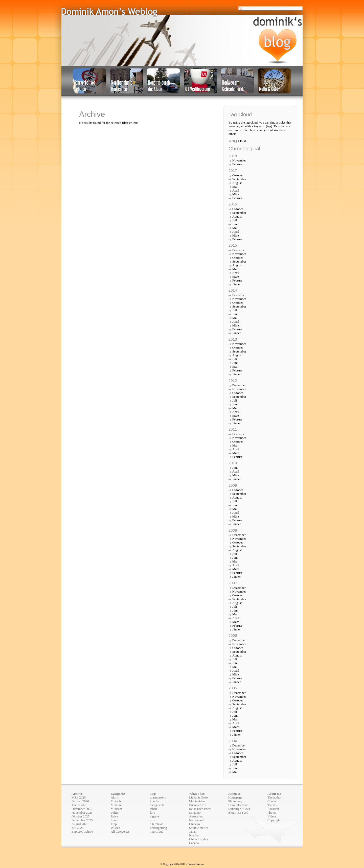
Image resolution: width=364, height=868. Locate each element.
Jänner (236, 284)
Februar (237, 164)
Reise (114, 816)
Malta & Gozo (198, 797)
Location (273, 809)
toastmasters (158, 797)
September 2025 (82, 820)
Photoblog (235, 801)
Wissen (115, 828)
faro (153, 813)
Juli (235, 220)
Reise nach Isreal (200, 809)
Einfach (116, 801)
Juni (235, 224)
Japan (193, 832)
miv (152, 820)
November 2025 (82, 813)
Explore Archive (82, 832)
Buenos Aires (198, 805)
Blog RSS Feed (238, 813)
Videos (272, 816)
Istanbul (194, 835)
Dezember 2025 (82, 809)
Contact (272, 801)
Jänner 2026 (79, 805)
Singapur (195, 813)
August (237, 183)
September (239, 179)
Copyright (274, 820)
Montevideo (197, 801)
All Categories (120, 832)
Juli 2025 (77, 828)
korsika (155, 801)
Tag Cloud (239, 141)
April (236, 191)
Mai (235, 187)
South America (199, 828)
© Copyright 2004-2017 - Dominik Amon (182, 864)
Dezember (239, 250)
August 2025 (80, 824)
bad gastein (157, 805)
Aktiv (114, 797)
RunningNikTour (239, 809)
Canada (194, 843)
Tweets (272, 805)
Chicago (195, 824)
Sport (114, 820)
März (236, 194)
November (239, 160)
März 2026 (79, 797)
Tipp (114, 824)
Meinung (117, 805)
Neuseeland (197, 820)
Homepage (235, 797)
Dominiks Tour (238, 805)
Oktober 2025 (81, 816)
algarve (155, 816)
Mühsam (116, 809)
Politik (115, 813)
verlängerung (158, 828)
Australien (196, 816)
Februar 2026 (80, 801)
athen (153, 809)
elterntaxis (157, 824)
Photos (272, 813)
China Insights (198, 839)
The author (275, 797)
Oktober (238, 175)
